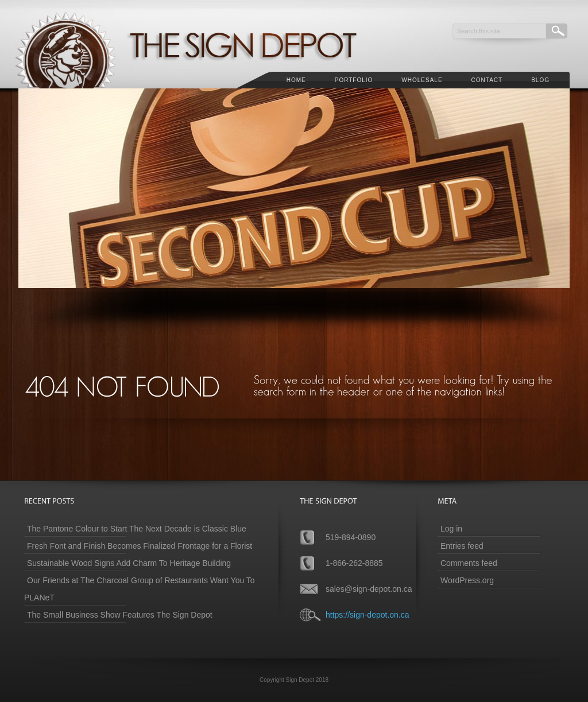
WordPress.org (467, 580)
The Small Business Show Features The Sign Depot (120, 615)
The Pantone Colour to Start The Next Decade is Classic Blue (137, 529)
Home (296, 80)
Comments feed (469, 563)
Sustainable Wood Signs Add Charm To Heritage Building (129, 563)
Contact (487, 80)
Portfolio (354, 80)
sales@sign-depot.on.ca (369, 589)
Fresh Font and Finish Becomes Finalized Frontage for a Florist (140, 546)
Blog (540, 80)
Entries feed (462, 546)
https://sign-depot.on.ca (367, 615)
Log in (451, 529)
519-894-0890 (351, 537)
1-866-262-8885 (354, 563)
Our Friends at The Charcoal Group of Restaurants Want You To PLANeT (140, 589)
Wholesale (422, 80)
